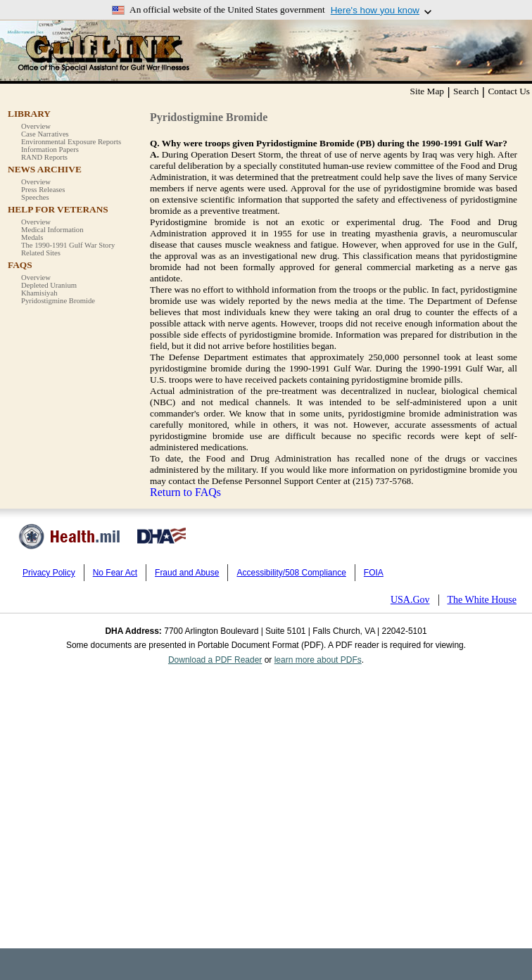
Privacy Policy (49, 573)
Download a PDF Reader (215, 660)
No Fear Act (115, 573)
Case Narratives (45, 134)
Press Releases (43, 190)
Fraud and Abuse (187, 573)
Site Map (427, 91)
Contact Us (509, 91)
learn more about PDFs (318, 660)
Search (466, 91)
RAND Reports (44, 157)
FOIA (374, 573)
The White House (482, 600)
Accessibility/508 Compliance (291, 573)
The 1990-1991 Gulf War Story (68, 245)
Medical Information (52, 230)
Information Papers (50, 149)
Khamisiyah (39, 293)
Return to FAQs (185, 492)
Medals (32, 237)
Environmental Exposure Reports (71, 142)
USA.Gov (410, 600)
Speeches (35, 197)
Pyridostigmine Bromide (58, 301)
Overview (36, 126)
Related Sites (41, 253)
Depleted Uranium (49, 285)
